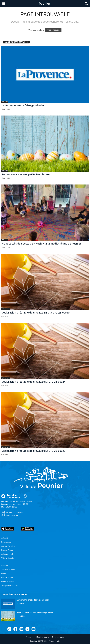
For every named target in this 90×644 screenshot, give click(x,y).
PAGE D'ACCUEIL (53, 30)
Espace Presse (7, 550)
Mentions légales (43, 637)
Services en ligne (8, 569)
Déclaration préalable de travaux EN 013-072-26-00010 (35, 313)
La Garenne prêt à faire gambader (23, 105)
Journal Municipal (8, 546)
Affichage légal (7, 554)
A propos (30, 637)
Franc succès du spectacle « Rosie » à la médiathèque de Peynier (41, 244)
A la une (5, 102)
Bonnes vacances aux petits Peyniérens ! (26, 174)
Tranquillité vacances (10, 586)
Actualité (5, 538)
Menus (4, 573)
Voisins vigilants (7, 558)
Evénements (6, 542)
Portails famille (7, 577)
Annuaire (5, 565)
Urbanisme (6, 309)
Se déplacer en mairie (15, 513)
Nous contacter (12, 515)
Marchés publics (8, 581)
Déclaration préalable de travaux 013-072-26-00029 (33, 451)
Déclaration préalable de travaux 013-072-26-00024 (33, 382)
